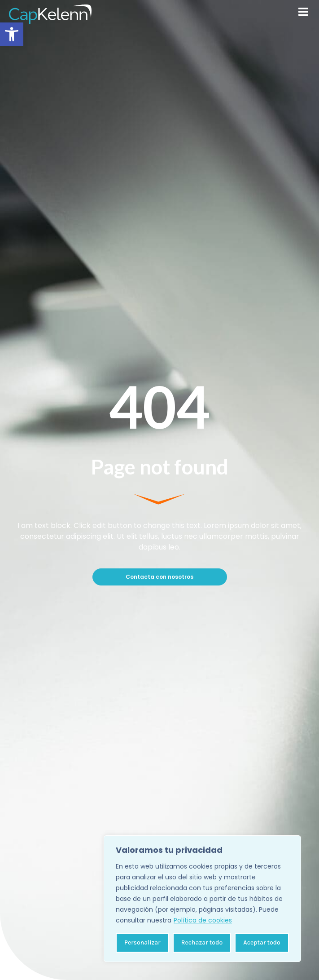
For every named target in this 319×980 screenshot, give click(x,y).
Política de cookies (203, 920)
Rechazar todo (202, 942)
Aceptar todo (262, 942)
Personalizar (142, 942)
